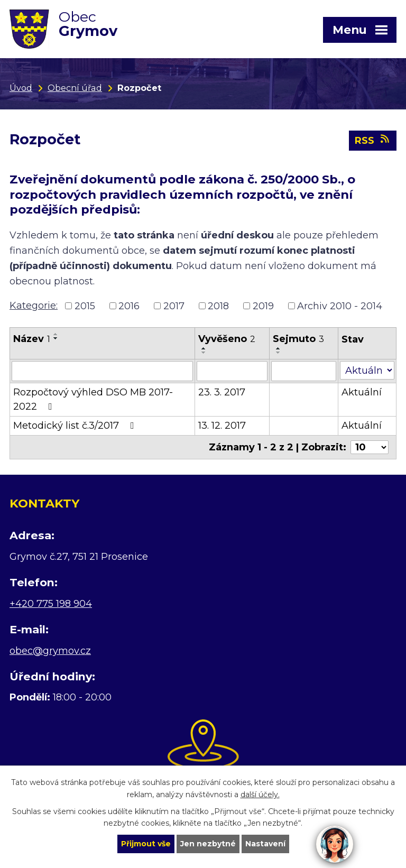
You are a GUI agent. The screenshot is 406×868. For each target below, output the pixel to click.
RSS (373, 140)
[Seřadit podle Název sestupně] (56, 338)
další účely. (260, 795)
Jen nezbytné (208, 844)
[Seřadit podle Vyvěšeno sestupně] (204, 353)
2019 (263, 306)
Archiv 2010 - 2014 (340, 306)
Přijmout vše (146, 844)
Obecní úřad (75, 88)
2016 (129, 306)
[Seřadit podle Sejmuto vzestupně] (279, 348)
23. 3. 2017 (222, 392)
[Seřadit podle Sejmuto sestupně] (279, 353)
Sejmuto (298, 339)
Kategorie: (34, 306)
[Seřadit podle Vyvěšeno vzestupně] (204, 348)
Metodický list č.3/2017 (76, 426)
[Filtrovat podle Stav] (367, 370)
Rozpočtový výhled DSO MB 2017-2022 (93, 399)
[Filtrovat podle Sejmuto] (304, 371)
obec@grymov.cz (50, 651)
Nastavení (265, 844)
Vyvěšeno (227, 339)
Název (32, 339)
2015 (85, 306)
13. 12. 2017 (222, 426)
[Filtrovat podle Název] (102, 371)
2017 (174, 306)
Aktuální (362, 392)
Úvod (21, 88)
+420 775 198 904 (51, 604)
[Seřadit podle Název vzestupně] (56, 334)
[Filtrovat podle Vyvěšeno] (232, 371)
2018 (218, 306)
